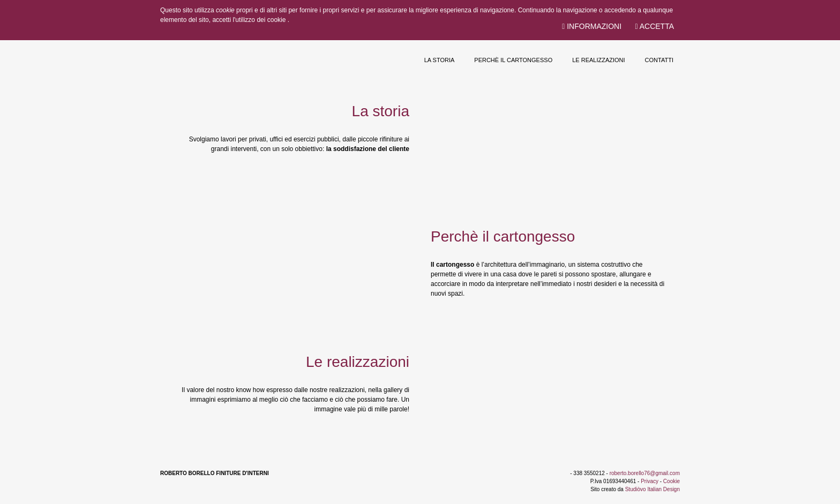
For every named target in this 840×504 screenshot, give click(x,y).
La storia (440, 60)
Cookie (672, 481)
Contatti (659, 60)
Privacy (650, 481)
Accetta (654, 26)
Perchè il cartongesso (513, 60)
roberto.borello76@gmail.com (645, 473)
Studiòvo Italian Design (652, 489)
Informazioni (592, 26)
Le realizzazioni (598, 60)
